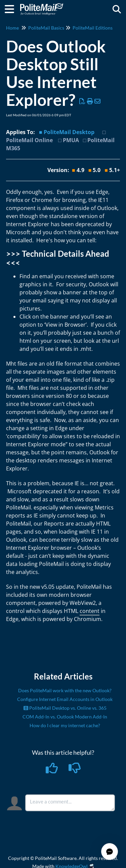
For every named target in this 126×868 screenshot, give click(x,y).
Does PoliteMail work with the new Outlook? (65, 690)
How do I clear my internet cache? (65, 725)
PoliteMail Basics (46, 28)
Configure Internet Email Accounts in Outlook (65, 699)
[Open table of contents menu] (12, 8)
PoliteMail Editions (93, 28)
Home (12, 28)
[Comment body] (70, 803)
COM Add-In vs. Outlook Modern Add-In (65, 717)
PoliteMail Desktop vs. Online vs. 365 (65, 708)
